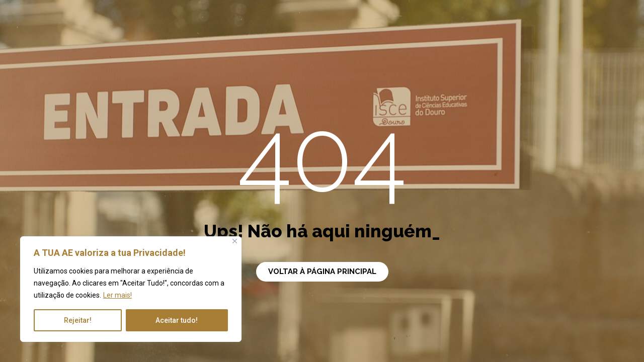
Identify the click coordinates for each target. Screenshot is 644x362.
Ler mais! (117, 295)
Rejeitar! (78, 320)
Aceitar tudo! (177, 320)
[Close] (235, 241)
